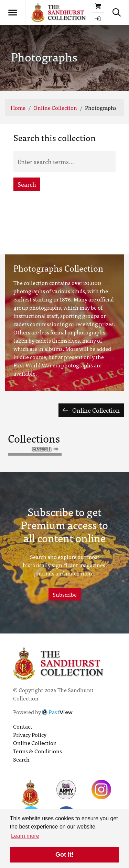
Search (27, 184)
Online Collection (55, 107)
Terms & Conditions (37, 751)
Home (18, 107)
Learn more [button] (25, 836)
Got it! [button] (64, 855)
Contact (23, 726)
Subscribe (65, 594)
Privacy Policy (30, 734)
